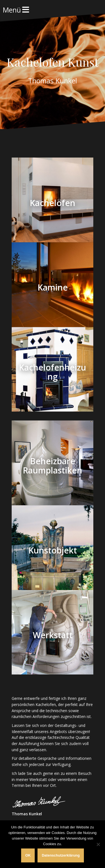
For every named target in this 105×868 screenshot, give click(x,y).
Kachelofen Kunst (53, 62)
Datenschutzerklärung (61, 855)
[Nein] (98, 844)
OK (28, 855)
